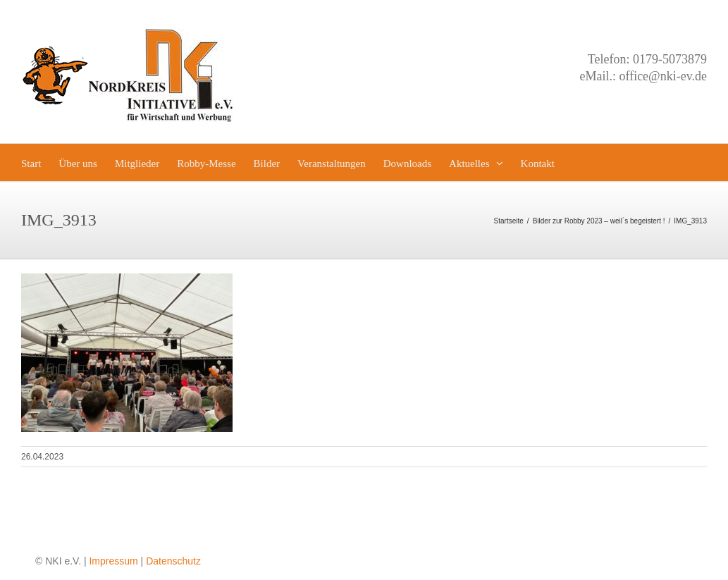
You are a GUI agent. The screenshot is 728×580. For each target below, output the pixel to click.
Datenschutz (173, 561)
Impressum (113, 561)
